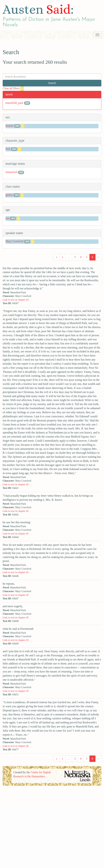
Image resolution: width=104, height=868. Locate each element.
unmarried (11, 172)
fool (8, 149)
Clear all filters (13, 88)
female (9, 126)
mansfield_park (14, 103)
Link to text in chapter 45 (16, 484)
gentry (9, 195)
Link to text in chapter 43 (16, 300)
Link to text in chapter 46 (16, 746)
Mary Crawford (14, 241)
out (7, 218)
